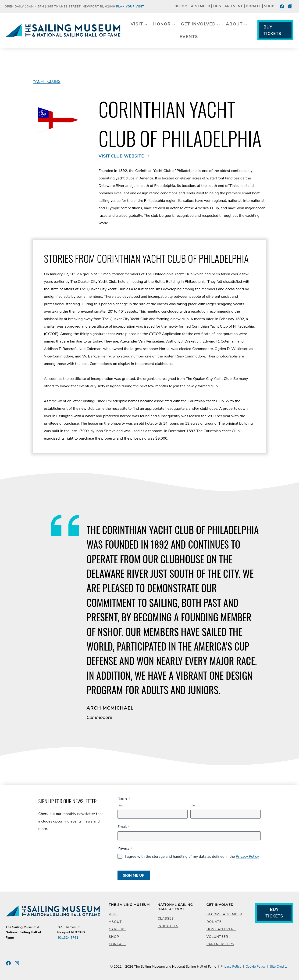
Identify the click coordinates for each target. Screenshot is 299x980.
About (115, 922)
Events (189, 37)
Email (124, 827)
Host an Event (228, 6)
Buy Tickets (272, 30)
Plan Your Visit (130, 7)
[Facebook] (282, 6)
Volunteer (217, 937)
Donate (254, 6)
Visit (114, 914)
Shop (269, 6)
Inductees (168, 926)
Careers (117, 929)
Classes (166, 919)
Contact (117, 944)
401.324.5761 (68, 938)
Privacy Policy (247, 857)
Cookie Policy (256, 966)
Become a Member (192, 6)
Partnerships (220, 944)
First (121, 805)
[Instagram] (290, 6)
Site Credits (279, 966)
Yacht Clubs (47, 81)
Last (194, 805)
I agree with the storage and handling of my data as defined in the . (192, 857)
